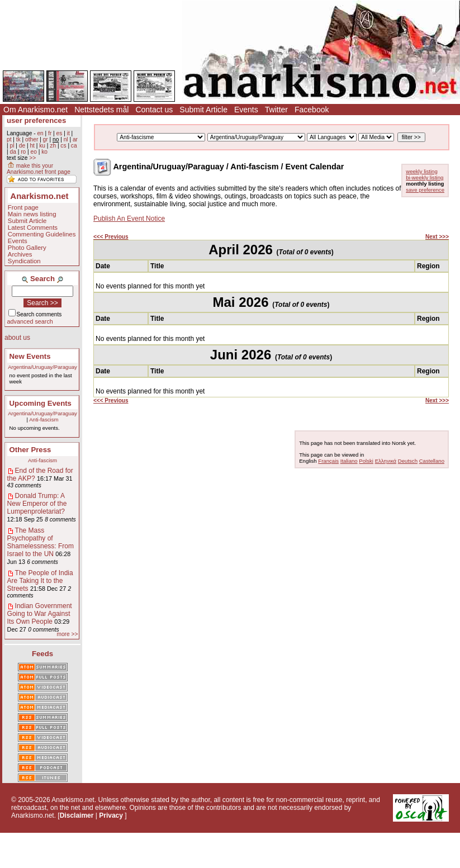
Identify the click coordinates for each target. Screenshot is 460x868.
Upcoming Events (41, 403)
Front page (23, 207)
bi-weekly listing (425, 177)
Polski (366, 461)
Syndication (24, 261)
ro (23, 152)
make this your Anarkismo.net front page (39, 169)
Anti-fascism (44, 419)
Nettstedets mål (101, 110)
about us (17, 338)
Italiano (349, 461)
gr (46, 139)
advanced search (30, 321)
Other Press (30, 450)
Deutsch (408, 461)
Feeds (42, 654)
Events (246, 110)
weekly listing (422, 171)
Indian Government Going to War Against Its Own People (40, 614)
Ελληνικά (386, 461)
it (68, 133)
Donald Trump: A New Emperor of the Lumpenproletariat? (37, 504)
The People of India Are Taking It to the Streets (40, 581)
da (13, 152)
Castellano (432, 461)
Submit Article (203, 110)
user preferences (36, 120)
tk (18, 139)
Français (328, 461)
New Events (30, 356)
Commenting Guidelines (42, 234)
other (32, 139)
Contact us (154, 110)
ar (75, 139)
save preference (425, 190)
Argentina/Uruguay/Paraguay (42, 367)
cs (63, 146)
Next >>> (437, 237)
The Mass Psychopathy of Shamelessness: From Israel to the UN (41, 542)
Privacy (111, 815)
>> (32, 158)
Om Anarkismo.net (35, 110)
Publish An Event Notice (129, 219)
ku (42, 146)
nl (66, 139)
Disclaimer (77, 815)
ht (32, 146)
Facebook (312, 110)
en (40, 133)
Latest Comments (33, 227)
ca (74, 146)
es (60, 133)
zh (53, 146)
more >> (67, 634)
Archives (20, 254)
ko (44, 152)
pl (12, 146)
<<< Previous (111, 237)
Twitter (276, 110)
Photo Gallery (27, 248)
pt (9, 139)
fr (50, 133)
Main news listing (32, 214)
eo (34, 152)
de (22, 146)
